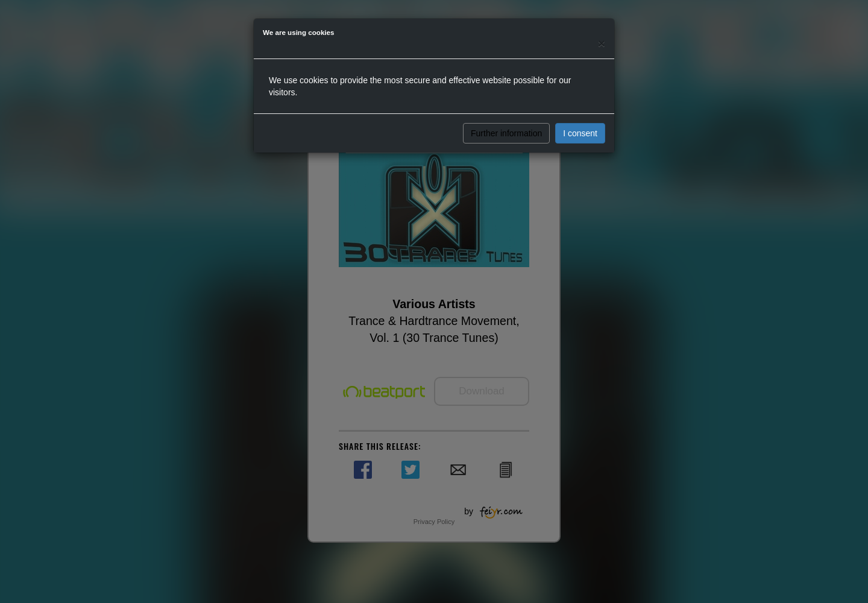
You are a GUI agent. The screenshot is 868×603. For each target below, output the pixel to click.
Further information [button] (506, 133)
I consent (580, 133)
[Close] (602, 43)
